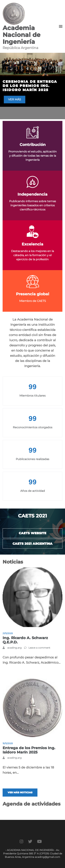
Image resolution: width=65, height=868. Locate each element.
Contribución (33, 145)
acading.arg (14, 648)
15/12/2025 (8, 743)
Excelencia (32, 244)
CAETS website (32, 533)
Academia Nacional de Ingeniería (21, 35)
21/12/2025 (8, 633)
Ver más (15, 99)
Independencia (32, 194)
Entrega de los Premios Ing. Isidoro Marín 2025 (29, 750)
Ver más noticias (20, 792)
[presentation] (8, 70)
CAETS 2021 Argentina (32, 544)
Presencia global (33, 294)
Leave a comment (39, 648)
